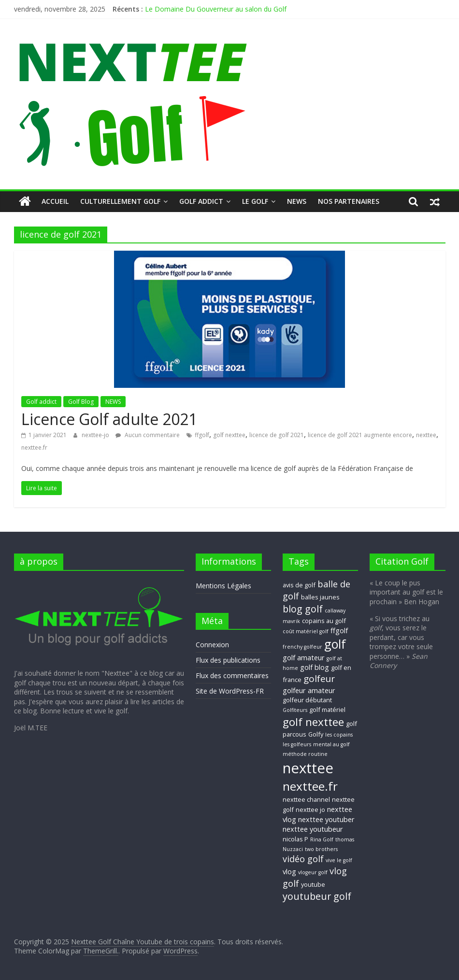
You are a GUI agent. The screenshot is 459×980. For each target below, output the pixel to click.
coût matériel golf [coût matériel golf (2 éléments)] (306, 631)
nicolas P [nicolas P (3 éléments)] (295, 839)
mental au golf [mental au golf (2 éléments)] (331, 744)
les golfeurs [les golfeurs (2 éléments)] (297, 744)
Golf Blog (81, 402)
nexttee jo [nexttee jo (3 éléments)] (310, 810)
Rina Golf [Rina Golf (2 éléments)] (322, 839)
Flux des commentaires (232, 675)
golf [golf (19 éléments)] (335, 644)
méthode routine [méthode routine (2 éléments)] (305, 754)
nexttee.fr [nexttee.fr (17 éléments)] (310, 786)
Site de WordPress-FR (230, 691)
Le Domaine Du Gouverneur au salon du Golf (216, 9)
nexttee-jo (96, 435)
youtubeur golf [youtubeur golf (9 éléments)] (317, 896)
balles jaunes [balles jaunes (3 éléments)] (320, 597)
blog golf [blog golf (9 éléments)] (303, 609)
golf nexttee (229, 435)
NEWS (297, 201)
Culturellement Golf (120, 201)
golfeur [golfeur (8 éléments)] (319, 679)
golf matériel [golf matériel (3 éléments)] (327, 710)
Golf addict (201, 201)
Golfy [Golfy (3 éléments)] (316, 734)
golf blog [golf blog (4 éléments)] (315, 667)
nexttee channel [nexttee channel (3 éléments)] (306, 799)
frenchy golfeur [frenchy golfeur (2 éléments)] (302, 647)
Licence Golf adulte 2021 (109, 419)
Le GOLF (255, 201)
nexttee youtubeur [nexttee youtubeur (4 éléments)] (313, 829)
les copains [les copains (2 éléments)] (339, 735)
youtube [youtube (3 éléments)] (313, 884)
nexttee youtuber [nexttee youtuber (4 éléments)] (326, 819)
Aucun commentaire (148, 435)
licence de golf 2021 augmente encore (360, 435)
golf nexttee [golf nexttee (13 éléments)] (313, 722)
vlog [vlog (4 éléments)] (289, 871)
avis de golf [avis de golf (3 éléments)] (299, 585)
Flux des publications (228, 660)
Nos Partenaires (349, 201)
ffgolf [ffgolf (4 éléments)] (339, 630)
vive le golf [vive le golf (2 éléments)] (339, 860)
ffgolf (202, 435)
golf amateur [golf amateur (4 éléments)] (304, 657)
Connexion (212, 645)
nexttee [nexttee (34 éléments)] (308, 768)
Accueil (55, 201)
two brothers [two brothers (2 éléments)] (321, 849)
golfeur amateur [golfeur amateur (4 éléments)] (309, 690)
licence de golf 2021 (277, 435)
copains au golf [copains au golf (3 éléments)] (324, 621)
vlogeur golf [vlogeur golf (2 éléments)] (313, 872)
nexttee (426, 435)
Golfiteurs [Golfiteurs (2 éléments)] (295, 710)
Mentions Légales (223, 586)
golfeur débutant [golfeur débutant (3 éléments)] (307, 700)
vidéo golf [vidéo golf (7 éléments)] (303, 859)
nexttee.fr (34, 447)
